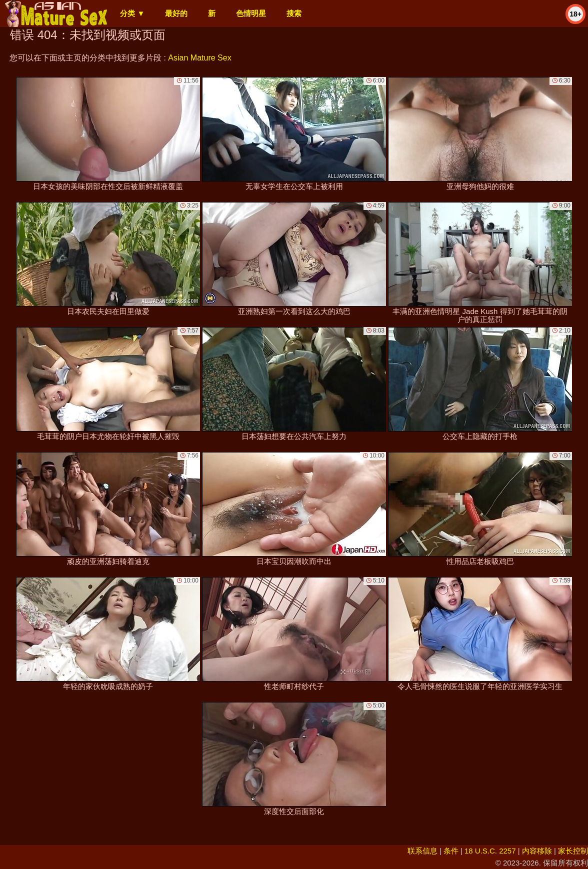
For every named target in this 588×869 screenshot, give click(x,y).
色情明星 (251, 13)
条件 (451, 851)
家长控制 (573, 851)
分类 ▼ (132, 13)
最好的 (176, 13)
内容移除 (537, 851)
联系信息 (422, 851)
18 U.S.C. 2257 (490, 851)
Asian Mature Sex (199, 58)
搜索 (294, 13)
